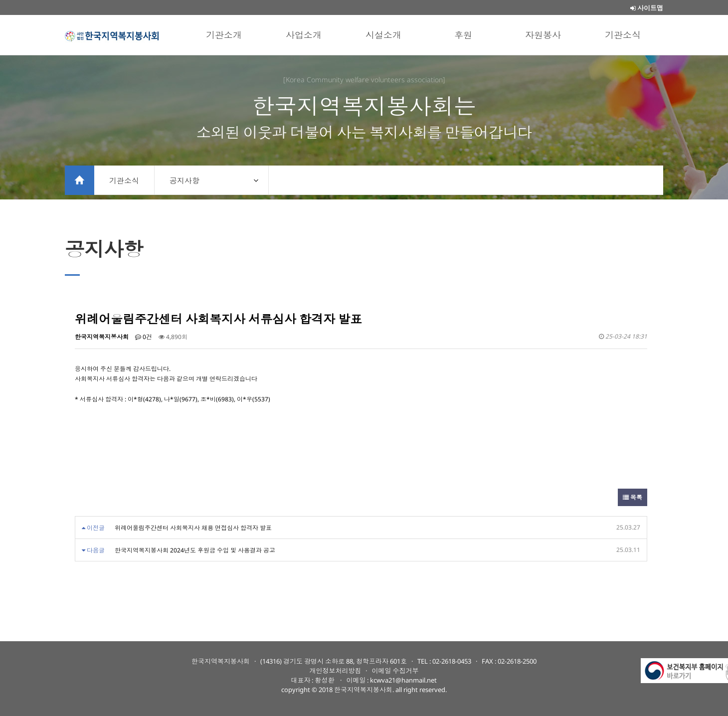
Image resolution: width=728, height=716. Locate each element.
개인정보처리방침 (335, 671)
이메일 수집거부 (395, 671)
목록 (633, 497)
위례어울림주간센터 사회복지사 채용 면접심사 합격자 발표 (193, 528)
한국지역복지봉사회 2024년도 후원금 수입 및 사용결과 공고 (195, 550)
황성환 (325, 680)
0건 (144, 337)
